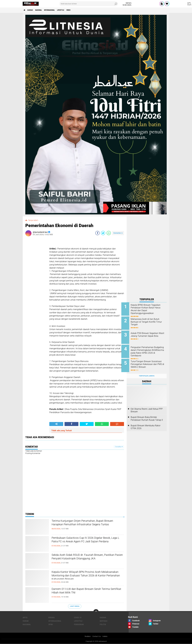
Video (79, 10)
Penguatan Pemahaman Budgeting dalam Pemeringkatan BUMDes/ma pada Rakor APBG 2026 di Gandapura (149, 351)
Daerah (32, 10)
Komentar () (118, 233)
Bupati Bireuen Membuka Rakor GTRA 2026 (146, 423)
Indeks (106, 637)
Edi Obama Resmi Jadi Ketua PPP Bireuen (147, 406)
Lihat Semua (75, 606)
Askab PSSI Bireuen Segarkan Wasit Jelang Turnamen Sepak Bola (150, 335)
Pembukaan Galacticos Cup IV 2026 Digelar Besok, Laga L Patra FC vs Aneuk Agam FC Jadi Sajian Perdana (87, 543)
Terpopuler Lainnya (147, 372)
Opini (51, 624)
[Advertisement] (147, 256)
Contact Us (97, 637)
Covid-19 (78, 617)
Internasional (56, 10)
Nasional (42, 10)
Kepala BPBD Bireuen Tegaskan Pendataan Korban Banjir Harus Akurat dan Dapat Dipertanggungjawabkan (150, 309)
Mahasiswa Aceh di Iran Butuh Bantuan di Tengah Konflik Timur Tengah (150, 321)
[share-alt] (56, 424)
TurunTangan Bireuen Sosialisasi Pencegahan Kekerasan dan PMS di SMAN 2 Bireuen (150, 363)
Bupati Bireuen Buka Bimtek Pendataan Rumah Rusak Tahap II (147, 414)
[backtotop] (96, 612)
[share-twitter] (103, 233)
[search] (89, 4)
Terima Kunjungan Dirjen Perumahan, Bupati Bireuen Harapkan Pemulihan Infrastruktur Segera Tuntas (85, 526)
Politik (103, 624)
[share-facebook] (97, 233)
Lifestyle (70, 10)
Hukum (26, 621)
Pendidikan (79, 624)
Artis (25, 617)
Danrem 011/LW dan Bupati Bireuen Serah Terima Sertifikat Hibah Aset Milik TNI (83, 592)
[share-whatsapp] (109, 233)
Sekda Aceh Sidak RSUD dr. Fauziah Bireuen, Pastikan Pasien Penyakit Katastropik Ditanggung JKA (85, 560)
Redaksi (87, 637)
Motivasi (104, 621)
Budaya (51, 617)
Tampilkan (119, 447)
